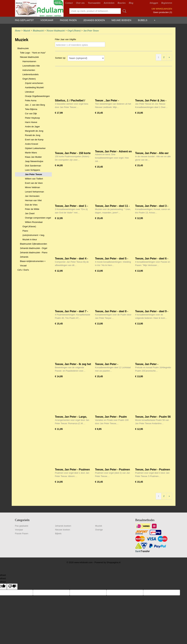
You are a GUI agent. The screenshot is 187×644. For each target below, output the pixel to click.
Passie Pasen (68, 20)
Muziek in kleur (30, 239)
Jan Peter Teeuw (91, 31)
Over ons (80, 3)
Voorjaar (47, 20)
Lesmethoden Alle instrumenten (31, 68)
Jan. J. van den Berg (35, 105)
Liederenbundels (31, 74)
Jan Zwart (30, 213)
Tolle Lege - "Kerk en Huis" (33, 53)
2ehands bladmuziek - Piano (34, 253)
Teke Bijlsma (31, 109)
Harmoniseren (29, 61)
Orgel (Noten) (74, 31)
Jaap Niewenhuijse (34, 161)
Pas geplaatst (24, 20)
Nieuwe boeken (121, 20)
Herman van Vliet (33, 200)
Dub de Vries (31, 205)
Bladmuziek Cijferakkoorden (34, 244)
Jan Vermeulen (32, 196)
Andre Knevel (32, 144)
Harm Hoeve (31, 122)
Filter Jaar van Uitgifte (66, 39)
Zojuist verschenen (34, 83)
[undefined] (12, 587)
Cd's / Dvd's (23, 270)
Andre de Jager (33, 127)
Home (18, 31)
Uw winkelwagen (162, 9)
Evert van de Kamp (34, 140)
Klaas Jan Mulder (33, 157)
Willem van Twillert (34, 179)
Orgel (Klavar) (29, 226)
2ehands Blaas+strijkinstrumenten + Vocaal (33, 261)
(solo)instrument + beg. (34, 235)
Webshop (58, 3)
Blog (131, 3)
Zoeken (124, 11)
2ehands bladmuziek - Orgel (34, 248)
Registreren (167, 3)
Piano (25, 231)
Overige (99, 530)
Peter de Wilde (32, 209)
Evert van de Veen (34, 183)
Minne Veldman (33, 187)
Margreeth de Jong (34, 131)
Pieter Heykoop (33, 118)
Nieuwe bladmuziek (56, 31)
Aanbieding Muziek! (35, 87)
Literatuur (30, 92)
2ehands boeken (94, 20)
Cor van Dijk (31, 114)
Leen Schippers (33, 170)
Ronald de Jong (33, 135)
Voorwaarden (94, 3)
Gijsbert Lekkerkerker (35, 148)
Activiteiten (109, 3)
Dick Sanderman (33, 166)
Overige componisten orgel (38, 218)
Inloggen (154, 3)
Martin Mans (31, 153)
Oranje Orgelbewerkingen (37, 96)
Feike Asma (31, 100)
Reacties (122, 3)
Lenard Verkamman (35, 192)
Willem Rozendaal (34, 222)
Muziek (27, 31)
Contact (69, 3)
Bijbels (143, 20)
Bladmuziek (38, 31)
